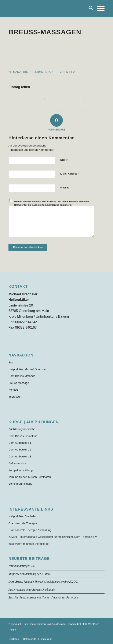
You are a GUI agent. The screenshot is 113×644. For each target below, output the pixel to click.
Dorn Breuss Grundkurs (23, 436)
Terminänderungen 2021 (23, 566)
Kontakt (13, 390)
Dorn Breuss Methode (22, 376)
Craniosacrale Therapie (23, 523)
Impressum (15, 397)
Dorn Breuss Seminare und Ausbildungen (44, 624)
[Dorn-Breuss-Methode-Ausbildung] (47, 9)
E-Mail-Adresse (70, 174)
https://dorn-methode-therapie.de (28, 544)
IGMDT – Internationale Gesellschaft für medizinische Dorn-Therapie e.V (53, 537)
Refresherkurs (17, 463)
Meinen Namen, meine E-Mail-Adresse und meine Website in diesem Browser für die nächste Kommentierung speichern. (52, 203)
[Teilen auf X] (45, 99)
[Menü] (99, 9)
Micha (71, 72)
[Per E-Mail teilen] (92, 99)
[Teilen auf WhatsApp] (69, 99)
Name (64, 160)
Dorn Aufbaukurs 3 (20, 456)
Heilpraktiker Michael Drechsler (28, 369)
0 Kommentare (44, 72)
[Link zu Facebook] (101, 635)
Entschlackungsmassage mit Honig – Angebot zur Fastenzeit (43, 598)
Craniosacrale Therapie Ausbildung (30, 530)
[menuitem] (89, 9)
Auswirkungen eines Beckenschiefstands (32, 590)
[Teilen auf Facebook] (21, 99)
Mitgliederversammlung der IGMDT (30, 574)
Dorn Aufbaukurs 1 (20, 443)
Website (65, 188)
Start (11, 362)
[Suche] (89, 9)
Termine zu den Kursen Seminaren (30, 477)
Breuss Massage (19, 383)
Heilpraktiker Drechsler (22, 516)
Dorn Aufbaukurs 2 (20, 450)
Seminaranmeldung (20, 484)
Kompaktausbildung (21, 470)
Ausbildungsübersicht (22, 429)
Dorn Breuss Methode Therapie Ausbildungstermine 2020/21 (44, 582)
